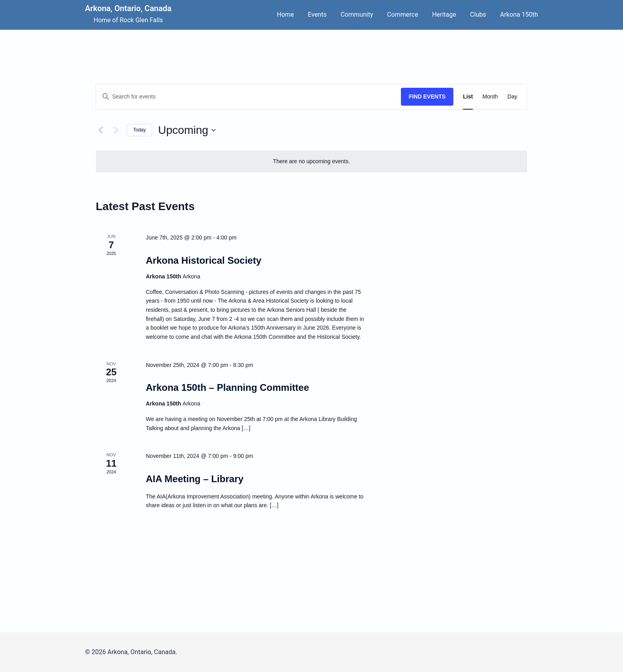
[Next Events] (116, 130)
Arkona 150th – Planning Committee (227, 387)
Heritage (444, 14)
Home (285, 14)
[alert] (311, 161)
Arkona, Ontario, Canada (128, 8)
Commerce (402, 14)
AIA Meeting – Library (195, 479)
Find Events (427, 97)
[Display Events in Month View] (490, 97)
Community (357, 14)
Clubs (478, 14)
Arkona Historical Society (204, 260)
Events (317, 14)
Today (139, 130)
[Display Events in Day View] (512, 97)
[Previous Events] (101, 130)
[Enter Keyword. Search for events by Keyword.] (249, 97)
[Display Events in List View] (468, 97)
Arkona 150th (519, 14)
